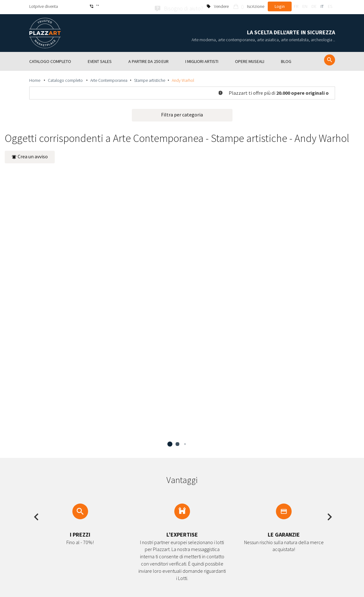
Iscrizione (256, 6)
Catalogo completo (66, 79)
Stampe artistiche (150, 79)
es (330, 6)
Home (35, 79)
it (322, 6)
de (314, 6)
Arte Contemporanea (109, 79)
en (305, 6)
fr (296, 6)
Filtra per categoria (182, 113)
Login (280, 6)
